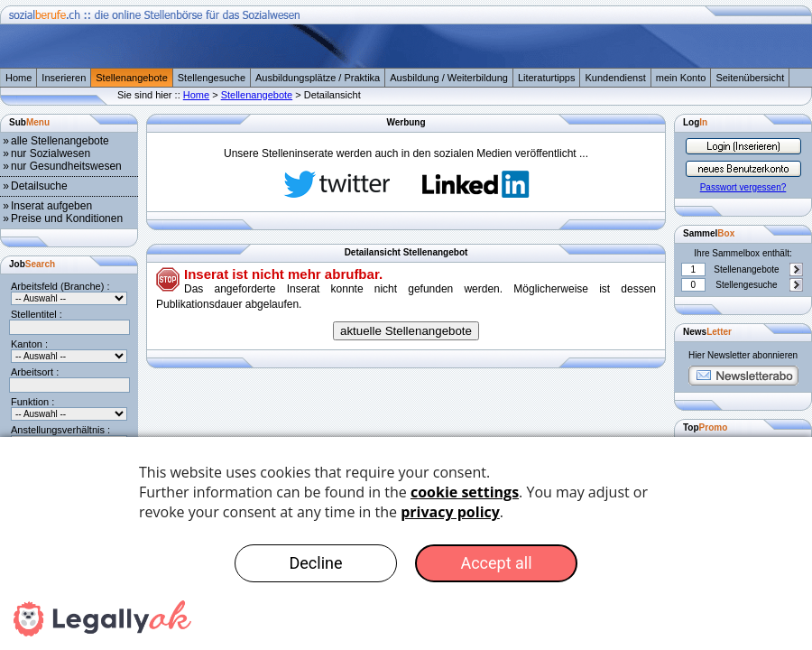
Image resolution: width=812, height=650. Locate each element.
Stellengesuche (212, 78)
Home (18, 78)
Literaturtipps (547, 78)
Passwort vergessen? (743, 187)
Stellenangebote (132, 78)
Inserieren (64, 78)
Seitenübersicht (750, 78)
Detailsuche (39, 186)
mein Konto (681, 78)
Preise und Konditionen (67, 218)
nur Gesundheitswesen (66, 166)
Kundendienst (615, 78)
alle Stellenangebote (60, 141)
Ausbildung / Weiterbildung (449, 78)
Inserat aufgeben (51, 206)
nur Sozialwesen (51, 153)
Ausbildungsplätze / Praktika (318, 78)
